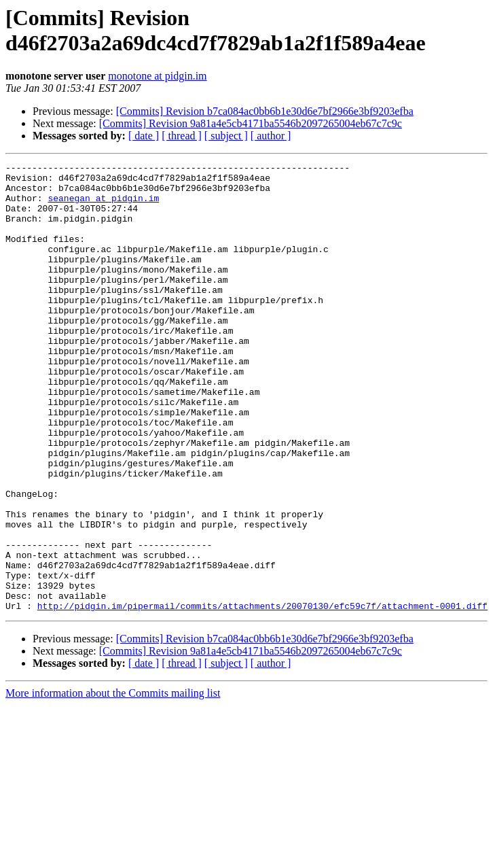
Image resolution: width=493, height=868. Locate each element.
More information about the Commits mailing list (113, 783)
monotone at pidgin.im (157, 76)
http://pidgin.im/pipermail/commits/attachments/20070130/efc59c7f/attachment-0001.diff (262, 695)
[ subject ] (226, 136)
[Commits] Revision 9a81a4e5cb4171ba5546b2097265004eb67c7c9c (251, 123)
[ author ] (271, 136)
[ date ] (144, 136)
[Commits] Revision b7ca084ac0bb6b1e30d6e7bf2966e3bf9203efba (265, 111)
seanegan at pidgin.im (103, 206)
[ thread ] (182, 136)
